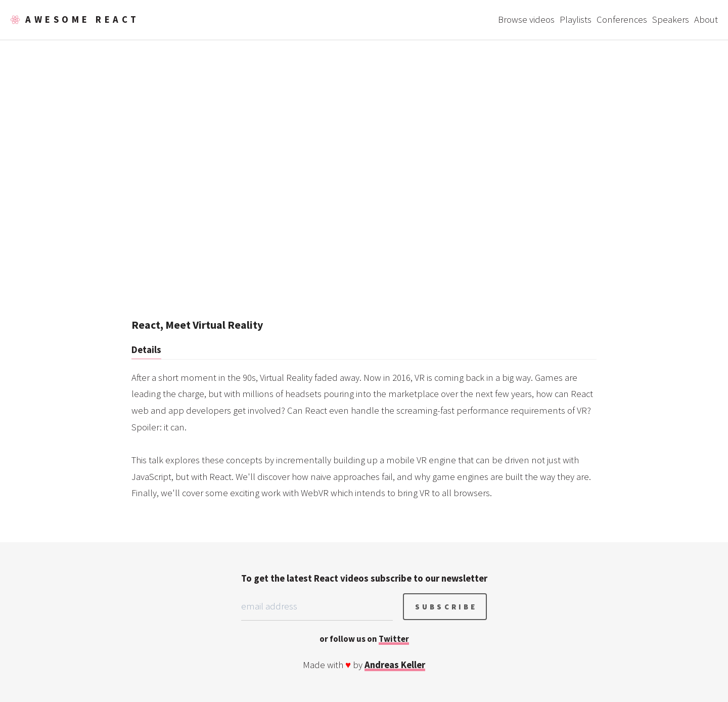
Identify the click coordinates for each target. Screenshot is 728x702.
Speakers (671, 19)
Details (146, 350)
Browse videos (526, 19)
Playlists (576, 19)
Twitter (394, 639)
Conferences (622, 19)
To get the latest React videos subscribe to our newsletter (364, 578)
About (706, 19)
